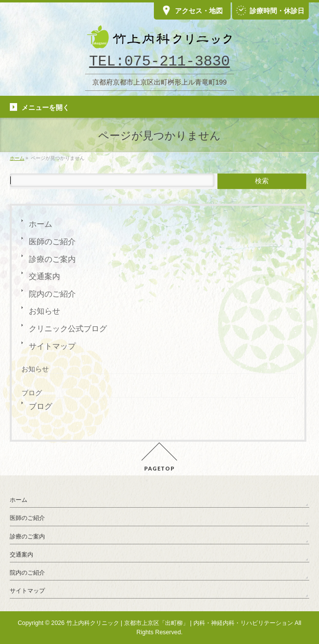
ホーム (41, 224)
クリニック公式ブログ (68, 329)
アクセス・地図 (192, 11)
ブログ (41, 406)
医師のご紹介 (52, 242)
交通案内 (44, 276)
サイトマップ (52, 346)
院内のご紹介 (52, 294)
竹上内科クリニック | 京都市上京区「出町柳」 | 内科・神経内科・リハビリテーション (180, 623)
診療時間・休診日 (270, 11)
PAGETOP (159, 468)
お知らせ (44, 311)
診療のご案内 (52, 259)
